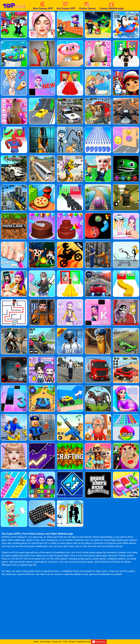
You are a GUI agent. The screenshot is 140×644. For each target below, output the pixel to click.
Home (36, 642)
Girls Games (45, 642)
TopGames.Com (84, 642)
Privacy (71, 642)
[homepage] (14, 1)
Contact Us (57, 642)
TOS (65, 642)
